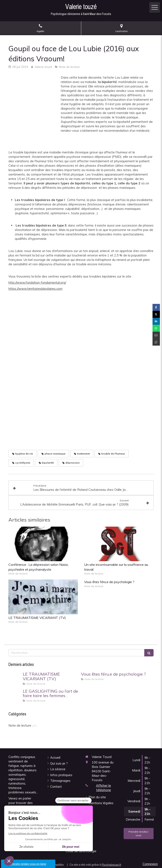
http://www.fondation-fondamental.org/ (37, 282)
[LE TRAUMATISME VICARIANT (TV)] (15, 678)
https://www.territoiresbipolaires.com (35, 289)
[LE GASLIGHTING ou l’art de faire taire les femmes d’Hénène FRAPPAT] (15, 695)
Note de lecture (20, 725)
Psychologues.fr (111, 865)
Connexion (150, 864)
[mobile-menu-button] (155, 7)
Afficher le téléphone (103, 788)
